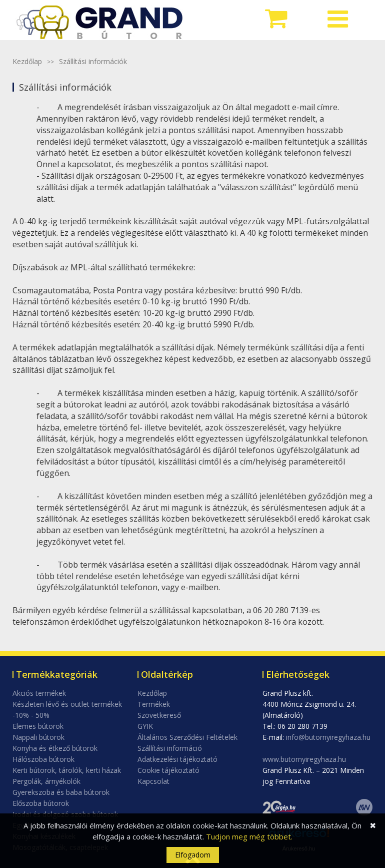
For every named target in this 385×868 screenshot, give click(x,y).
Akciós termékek (39, 693)
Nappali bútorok (38, 737)
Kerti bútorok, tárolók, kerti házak (67, 770)
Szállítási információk (93, 61)
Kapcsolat (153, 781)
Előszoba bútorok (41, 803)
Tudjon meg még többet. (249, 836)
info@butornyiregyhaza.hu (328, 737)
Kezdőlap (27, 61)
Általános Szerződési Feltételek (187, 737)
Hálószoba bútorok (43, 759)
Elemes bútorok (38, 726)
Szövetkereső (159, 715)
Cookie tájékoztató (168, 770)
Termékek (154, 704)
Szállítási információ (170, 748)
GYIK (145, 726)
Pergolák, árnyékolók (46, 781)
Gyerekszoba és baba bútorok (61, 792)
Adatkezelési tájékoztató (177, 759)
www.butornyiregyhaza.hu (304, 759)
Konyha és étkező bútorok (55, 748)
